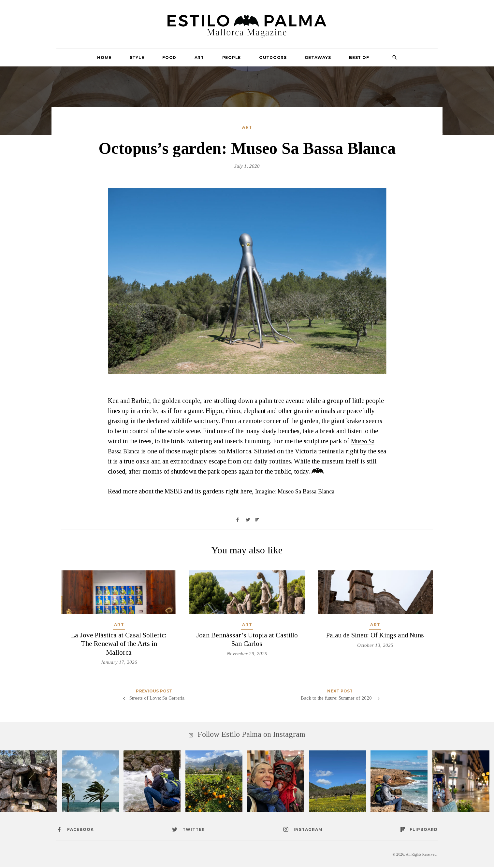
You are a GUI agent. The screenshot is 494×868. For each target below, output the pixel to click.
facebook (80, 830)
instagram (308, 830)
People (232, 57)
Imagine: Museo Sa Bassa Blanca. (300, 491)
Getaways (318, 57)
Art (199, 57)
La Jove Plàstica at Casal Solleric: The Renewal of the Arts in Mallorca (119, 643)
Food (169, 57)
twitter (194, 830)
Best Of (359, 57)
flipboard (424, 830)
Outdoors (273, 57)
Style (137, 57)
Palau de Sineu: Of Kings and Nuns (375, 635)
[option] (247, 281)
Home (104, 57)
